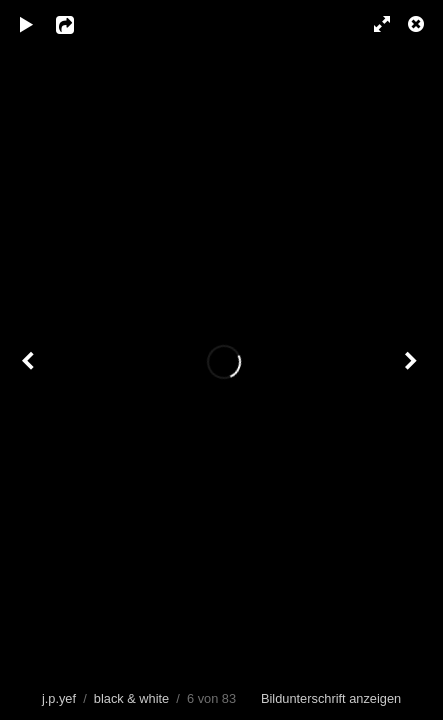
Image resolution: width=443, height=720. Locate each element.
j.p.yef (59, 698)
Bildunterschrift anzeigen (331, 698)
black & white (131, 698)
